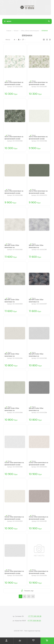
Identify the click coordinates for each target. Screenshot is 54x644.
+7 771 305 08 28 (35, 616)
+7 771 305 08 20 (34, 621)
